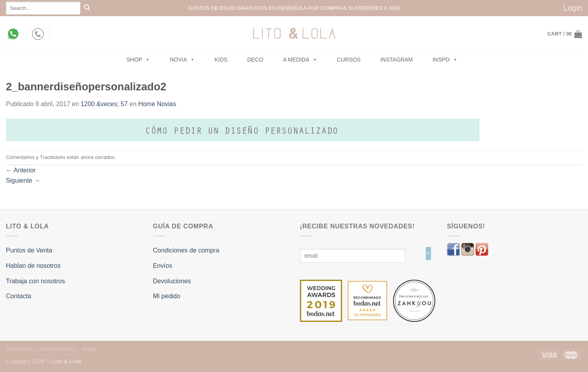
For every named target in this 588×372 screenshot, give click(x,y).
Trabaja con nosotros (36, 281)
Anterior (21, 170)
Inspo (445, 60)
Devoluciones (172, 281)
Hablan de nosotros (33, 266)
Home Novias (157, 104)
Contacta (19, 296)
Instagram (397, 60)
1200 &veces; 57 (104, 104)
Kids (221, 60)
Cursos (349, 60)
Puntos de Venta (29, 250)
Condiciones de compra (186, 250)
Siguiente (23, 180)
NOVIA (182, 60)
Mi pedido (167, 296)
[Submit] (87, 8)
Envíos (163, 266)
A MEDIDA (300, 60)
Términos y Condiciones (41, 350)
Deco (255, 60)
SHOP (139, 60)
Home (90, 350)
